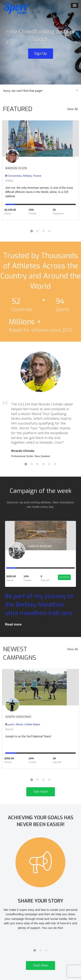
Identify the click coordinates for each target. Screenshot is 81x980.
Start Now (40, 965)
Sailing (9, 181)
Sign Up (41, 54)
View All (72, 109)
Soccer (9, 729)
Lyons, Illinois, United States (23, 724)
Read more (13, 624)
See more (41, 792)
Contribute (64, 577)
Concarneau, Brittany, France (23, 176)
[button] (6, 42)
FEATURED (18, 109)
